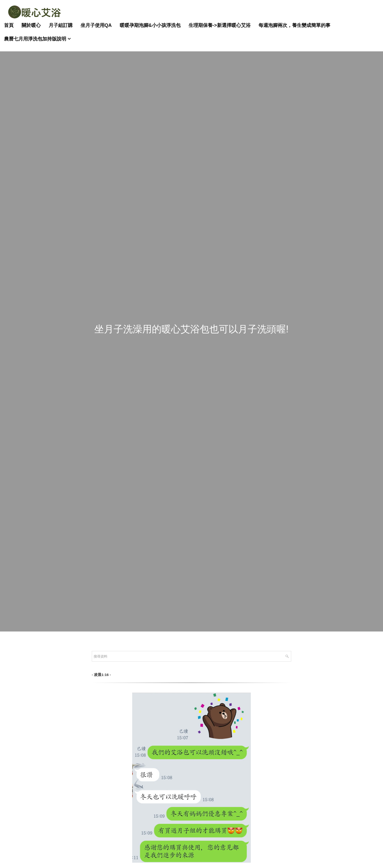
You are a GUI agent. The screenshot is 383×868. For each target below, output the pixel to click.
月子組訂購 (61, 25)
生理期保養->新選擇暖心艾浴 (220, 25)
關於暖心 (31, 25)
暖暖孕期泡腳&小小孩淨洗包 (150, 25)
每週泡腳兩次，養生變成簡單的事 (294, 25)
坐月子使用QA (96, 25)
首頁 (9, 25)
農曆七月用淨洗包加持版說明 (35, 39)
